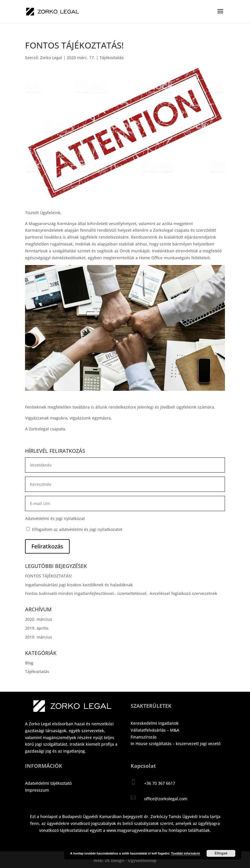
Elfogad (221, 853)
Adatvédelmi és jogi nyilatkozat (55, 518)
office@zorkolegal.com (166, 799)
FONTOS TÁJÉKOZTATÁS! (48, 576)
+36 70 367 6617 (160, 783)
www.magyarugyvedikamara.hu (137, 830)
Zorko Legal (51, 58)
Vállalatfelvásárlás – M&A (155, 730)
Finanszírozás (144, 737)
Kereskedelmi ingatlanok (155, 723)
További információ (185, 853)
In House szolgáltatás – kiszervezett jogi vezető (175, 744)
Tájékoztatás (112, 58)
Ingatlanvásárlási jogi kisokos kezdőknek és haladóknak (79, 585)
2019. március (39, 637)
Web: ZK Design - (111, 860)
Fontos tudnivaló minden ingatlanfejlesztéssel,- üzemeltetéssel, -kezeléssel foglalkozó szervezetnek (121, 593)
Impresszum (37, 790)
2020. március (39, 619)
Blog (29, 663)
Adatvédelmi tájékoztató (48, 783)
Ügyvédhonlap (142, 860)
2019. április (37, 628)
